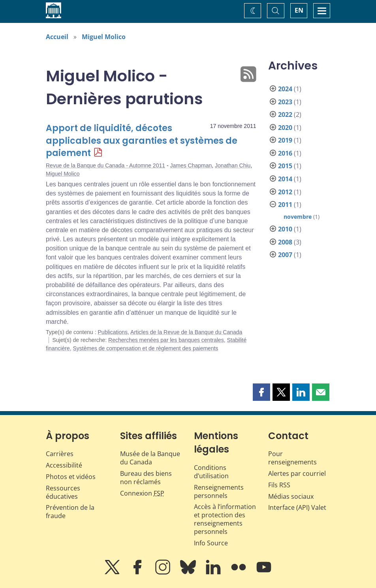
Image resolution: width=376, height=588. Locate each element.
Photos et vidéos (71, 477)
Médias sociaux (291, 496)
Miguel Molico (104, 37)
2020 (285, 128)
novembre (298, 217)
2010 (285, 229)
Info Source (211, 543)
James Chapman (191, 165)
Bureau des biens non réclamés (146, 478)
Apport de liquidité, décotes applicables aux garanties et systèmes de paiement (142, 141)
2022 (285, 115)
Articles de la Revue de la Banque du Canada (186, 332)
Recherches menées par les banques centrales (166, 340)
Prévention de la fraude (70, 512)
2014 (285, 179)
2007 (285, 255)
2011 (285, 205)
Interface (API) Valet (297, 507)
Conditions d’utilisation (211, 472)
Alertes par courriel (297, 473)
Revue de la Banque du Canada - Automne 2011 (105, 165)
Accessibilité (64, 465)
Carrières (60, 454)
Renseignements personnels (219, 491)
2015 (285, 166)
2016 (285, 153)
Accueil (57, 37)
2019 (285, 140)
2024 (285, 89)
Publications (113, 332)
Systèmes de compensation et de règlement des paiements (145, 348)
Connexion (142, 493)
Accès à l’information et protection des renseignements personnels (225, 519)
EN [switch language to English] (299, 10)
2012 (285, 192)
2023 (285, 102)
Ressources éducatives (63, 492)
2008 (285, 242)
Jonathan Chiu (233, 165)
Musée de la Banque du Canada (150, 458)
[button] (261, 392)
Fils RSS (279, 485)
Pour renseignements (292, 458)
